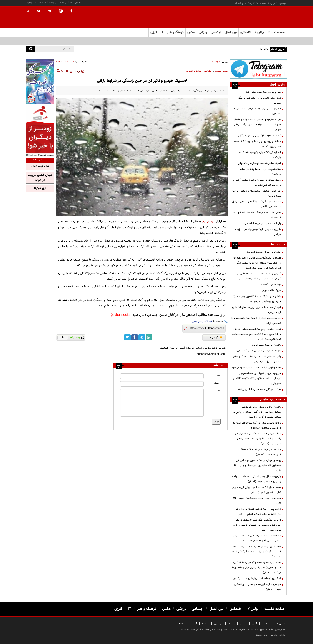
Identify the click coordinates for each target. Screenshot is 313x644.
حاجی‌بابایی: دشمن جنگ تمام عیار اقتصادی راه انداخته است (257, 215)
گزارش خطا (215, 337)
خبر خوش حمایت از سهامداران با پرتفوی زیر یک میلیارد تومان (257, 193)
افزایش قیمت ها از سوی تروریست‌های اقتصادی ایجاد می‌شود (256, 310)
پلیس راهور (198, 321)
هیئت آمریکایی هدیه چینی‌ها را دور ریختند (259, 389)
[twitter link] (127, 337)
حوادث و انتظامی (194, 71)
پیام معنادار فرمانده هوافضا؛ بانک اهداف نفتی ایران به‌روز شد (258, 452)
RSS (181, 624)
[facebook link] (135, 337)
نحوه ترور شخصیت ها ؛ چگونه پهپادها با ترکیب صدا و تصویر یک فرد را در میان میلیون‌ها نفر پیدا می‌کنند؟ (256, 568)
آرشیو (254, 624)
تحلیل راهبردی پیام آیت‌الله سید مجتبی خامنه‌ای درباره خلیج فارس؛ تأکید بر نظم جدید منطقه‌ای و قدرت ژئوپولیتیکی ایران (256, 334)
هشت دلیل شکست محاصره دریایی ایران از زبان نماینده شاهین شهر (256, 490)
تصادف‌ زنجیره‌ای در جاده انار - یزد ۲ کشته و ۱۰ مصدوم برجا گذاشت (257, 144)
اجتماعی (208, 71)
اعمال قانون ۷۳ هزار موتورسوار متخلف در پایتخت (260, 155)
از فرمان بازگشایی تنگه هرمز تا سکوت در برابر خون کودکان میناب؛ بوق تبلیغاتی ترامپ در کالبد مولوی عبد (257, 525)
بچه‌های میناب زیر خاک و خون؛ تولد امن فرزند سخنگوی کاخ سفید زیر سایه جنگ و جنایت (257, 466)
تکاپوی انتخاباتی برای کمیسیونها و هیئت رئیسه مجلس (258, 232)
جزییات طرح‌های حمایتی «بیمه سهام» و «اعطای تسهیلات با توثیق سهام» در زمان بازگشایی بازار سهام (257, 125)
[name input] (162, 376)
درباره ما (63, 3)
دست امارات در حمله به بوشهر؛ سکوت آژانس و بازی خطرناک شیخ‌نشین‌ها (257, 182)
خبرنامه (42, 3)
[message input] (162, 403)
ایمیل (217, 383)
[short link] (207, 328)
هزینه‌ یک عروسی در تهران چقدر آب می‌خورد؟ (258, 351)
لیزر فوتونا (40, 188)
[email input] (162, 384)
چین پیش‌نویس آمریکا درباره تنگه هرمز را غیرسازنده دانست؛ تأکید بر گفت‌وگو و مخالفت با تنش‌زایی (257, 378)
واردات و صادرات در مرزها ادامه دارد (262, 224)
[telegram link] (142, 337)
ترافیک (209, 321)
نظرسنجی (219, 624)
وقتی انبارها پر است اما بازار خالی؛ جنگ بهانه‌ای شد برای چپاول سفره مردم (257, 359)
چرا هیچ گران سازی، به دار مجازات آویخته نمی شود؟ (257, 587)
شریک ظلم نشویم (272, 291)
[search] (31, 49)
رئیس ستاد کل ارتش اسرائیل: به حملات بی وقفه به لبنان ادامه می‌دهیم (256, 479)
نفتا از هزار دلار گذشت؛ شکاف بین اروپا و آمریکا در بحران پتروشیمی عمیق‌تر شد (257, 299)
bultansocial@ (120, 315)
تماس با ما (76, 3)
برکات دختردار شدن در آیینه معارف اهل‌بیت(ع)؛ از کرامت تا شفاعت (257, 425)
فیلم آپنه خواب (40, 167)
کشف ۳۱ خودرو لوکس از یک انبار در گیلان (259, 136)
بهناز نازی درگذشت (271, 285)
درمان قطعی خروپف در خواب (40, 178)
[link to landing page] (265, 17)
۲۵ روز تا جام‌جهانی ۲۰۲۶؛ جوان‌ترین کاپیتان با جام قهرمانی (257, 111)
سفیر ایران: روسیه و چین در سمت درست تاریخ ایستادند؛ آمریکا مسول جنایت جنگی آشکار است (256, 552)
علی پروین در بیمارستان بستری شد (263, 92)
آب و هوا (32, 3)
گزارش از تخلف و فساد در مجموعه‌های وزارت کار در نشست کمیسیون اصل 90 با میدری (258, 276)
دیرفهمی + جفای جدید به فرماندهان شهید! (257, 501)
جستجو (243, 624)
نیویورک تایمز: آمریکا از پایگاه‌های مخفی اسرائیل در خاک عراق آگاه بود (256, 204)
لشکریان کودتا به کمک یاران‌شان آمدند (257, 578)
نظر (218, 391)
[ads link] (258, 69)
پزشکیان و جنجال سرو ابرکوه (266, 345)
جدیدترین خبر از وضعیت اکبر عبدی (263, 252)
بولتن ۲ (259, 32)
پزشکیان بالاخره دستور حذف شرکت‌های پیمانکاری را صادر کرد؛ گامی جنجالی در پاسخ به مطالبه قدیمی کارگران (257, 412)
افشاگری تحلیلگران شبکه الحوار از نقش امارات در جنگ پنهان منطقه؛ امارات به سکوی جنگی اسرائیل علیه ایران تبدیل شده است (257, 263)
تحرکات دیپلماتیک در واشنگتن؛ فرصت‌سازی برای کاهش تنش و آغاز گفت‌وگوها (256, 538)
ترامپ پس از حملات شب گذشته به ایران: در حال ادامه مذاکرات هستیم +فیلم (258, 512)
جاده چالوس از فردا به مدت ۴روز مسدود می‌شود (256, 368)
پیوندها (53, 3)
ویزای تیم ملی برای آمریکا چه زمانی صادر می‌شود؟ (260, 172)
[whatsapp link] (149, 337)
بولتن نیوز (208, 222)
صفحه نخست (276, 32)
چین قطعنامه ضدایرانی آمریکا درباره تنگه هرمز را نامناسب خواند (256, 321)
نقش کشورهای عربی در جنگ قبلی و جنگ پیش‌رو (260, 100)
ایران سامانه (262, 635)
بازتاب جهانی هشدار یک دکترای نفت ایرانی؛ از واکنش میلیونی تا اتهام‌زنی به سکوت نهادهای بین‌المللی (258, 439)
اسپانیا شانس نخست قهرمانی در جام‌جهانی (259, 163)
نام (218, 376)
